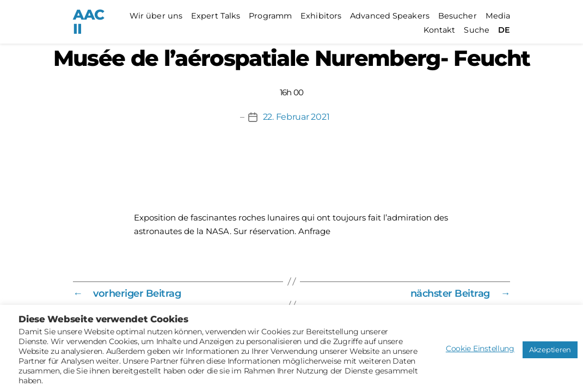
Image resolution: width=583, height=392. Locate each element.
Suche (477, 30)
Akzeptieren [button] (550, 350)
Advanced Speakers (390, 16)
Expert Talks (216, 16)
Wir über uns (156, 16)
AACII (88, 22)
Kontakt (440, 30)
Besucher (458, 16)
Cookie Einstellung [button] (480, 348)
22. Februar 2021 (296, 117)
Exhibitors (321, 16)
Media (498, 16)
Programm (270, 16)
